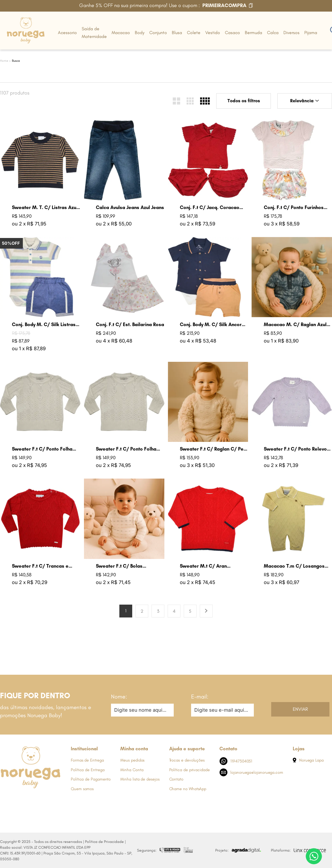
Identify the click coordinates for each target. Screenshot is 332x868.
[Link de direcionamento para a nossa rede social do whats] (31, 800)
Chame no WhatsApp (188, 789)
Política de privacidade (189, 770)
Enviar (300, 709)
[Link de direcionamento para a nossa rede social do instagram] (18, 800)
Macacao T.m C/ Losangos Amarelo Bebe (294, 566)
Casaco (232, 33)
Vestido (213, 33)
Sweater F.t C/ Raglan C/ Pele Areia (214, 449)
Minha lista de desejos (140, 779)
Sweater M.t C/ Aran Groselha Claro (203, 566)
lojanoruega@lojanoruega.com (251, 772)
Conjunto (158, 33)
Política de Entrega (88, 770)
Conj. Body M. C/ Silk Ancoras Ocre (213, 325)
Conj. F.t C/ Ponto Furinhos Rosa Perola (294, 208)
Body (140, 33)
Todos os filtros (244, 101)
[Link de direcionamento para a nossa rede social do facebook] (5, 800)
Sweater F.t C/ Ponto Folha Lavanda (42, 449)
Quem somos (82, 789)
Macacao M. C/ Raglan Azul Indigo (295, 325)
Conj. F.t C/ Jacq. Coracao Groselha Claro (210, 208)
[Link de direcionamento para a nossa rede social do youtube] (43, 800)
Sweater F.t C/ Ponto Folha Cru (126, 449)
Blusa (177, 33)
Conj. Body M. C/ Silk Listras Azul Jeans (44, 325)
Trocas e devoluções (187, 760)
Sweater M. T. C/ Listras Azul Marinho (45, 208)
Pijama (311, 33)
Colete (194, 33)
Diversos (291, 33)
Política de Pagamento (91, 779)
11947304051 (236, 761)
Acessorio (67, 33)
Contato (176, 779)
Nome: (119, 697)
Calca (273, 33)
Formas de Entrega (87, 760)
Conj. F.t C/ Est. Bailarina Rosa (130, 324)
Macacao (121, 33)
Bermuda (254, 33)
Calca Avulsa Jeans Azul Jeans (130, 207)
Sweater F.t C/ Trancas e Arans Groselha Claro (40, 566)
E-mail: (200, 697)
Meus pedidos (132, 760)
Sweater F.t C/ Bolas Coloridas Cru (119, 566)
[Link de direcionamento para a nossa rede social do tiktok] (56, 800)
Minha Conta (132, 770)
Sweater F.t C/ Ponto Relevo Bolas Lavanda (295, 449)
